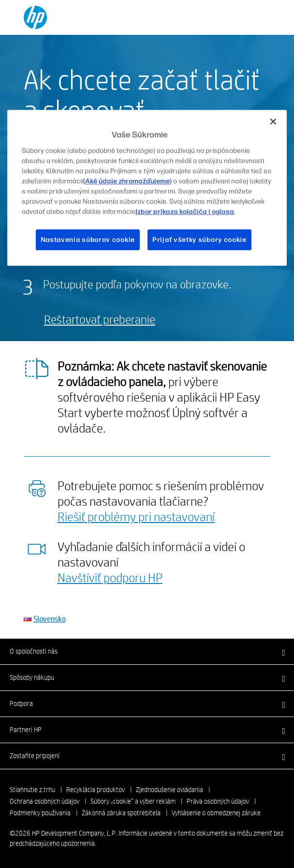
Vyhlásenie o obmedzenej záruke (216, 813)
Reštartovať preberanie (100, 319)
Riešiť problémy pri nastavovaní (136, 516)
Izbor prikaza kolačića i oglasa (185, 212)
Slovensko (50, 619)
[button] (147, 651)
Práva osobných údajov (218, 801)
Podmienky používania (40, 813)
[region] (147, 188)
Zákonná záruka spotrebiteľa (121, 813)
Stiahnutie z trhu (32, 790)
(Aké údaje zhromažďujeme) (127, 181)
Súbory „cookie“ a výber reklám (133, 801)
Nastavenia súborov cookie (88, 240)
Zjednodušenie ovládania (169, 790)
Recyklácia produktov (96, 790)
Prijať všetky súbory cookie (199, 240)
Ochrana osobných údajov (44, 801)
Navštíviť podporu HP (110, 577)
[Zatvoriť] (273, 121)
